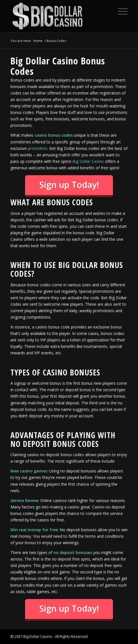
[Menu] (120, 11)
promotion (38, 148)
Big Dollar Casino (88, 161)
